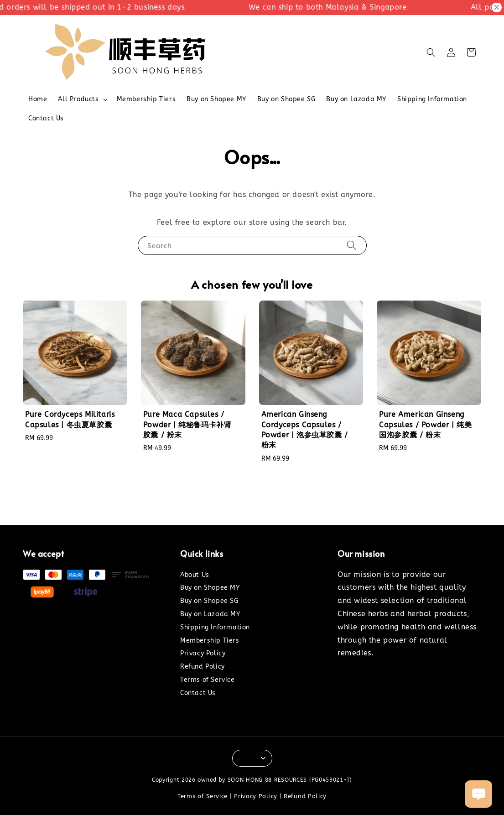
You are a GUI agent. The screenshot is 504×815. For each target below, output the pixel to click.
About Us (195, 575)
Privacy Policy (203, 653)
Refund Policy (203, 667)
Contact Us (46, 118)
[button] (431, 52)
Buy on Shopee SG (286, 99)
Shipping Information (432, 99)
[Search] (352, 245)
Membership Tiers (146, 99)
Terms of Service (208, 680)
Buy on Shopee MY (216, 99)
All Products (78, 99)
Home (38, 99)
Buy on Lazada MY (356, 99)
